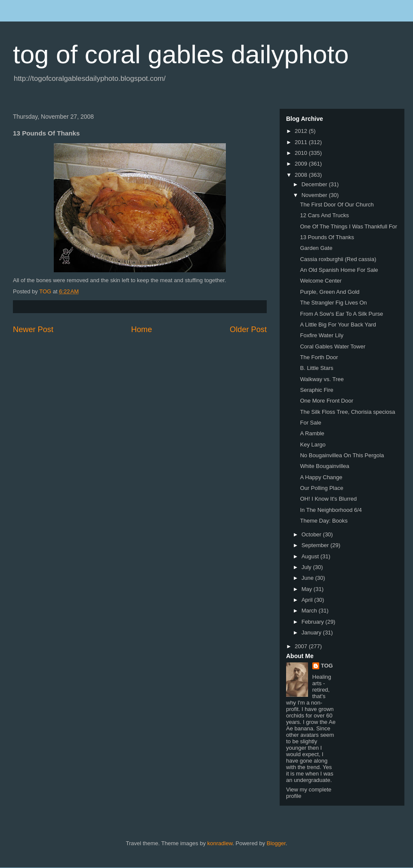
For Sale (310, 423)
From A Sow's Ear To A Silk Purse (341, 314)
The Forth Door (319, 357)
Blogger (276, 843)
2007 (302, 646)
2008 (302, 175)
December (315, 184)
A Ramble (312, 433)
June (308, 578)
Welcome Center (321, 281)
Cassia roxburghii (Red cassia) (338, 259)
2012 (302, 131)
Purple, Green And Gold (330, 292)
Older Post (248, 329)
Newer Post (33, 329)
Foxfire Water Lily (322, 335)
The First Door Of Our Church (337, 205)
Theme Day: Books (324, 521)
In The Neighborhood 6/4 (331, 510)
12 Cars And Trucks (324, 215)
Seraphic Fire (316, 390)
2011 (302, 142)
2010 (302, 153)
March (310, 611)
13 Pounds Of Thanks (327, 237)
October (312, 534)
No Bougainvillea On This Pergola (342, 455)
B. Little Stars (316, 368)
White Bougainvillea (324, 466)
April (308, 600)
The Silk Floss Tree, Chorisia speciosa (347, 412)
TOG (327, 666)
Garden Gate (316, 248)
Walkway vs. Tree (322, 379)
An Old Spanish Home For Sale (339, 270)
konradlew (220, 843)
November (315, 195)
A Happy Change (321, 477)
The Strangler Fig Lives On (333, 303)
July (307, 567)
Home (142, 329)
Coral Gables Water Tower (333, 346)
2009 (302, 164)
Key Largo (313, 445)
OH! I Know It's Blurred (328, 499)
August (311, 556)
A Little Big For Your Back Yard (338, 325)
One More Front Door (327, 401)
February (314, 622)
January (312, 633)
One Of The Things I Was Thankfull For (348, 226)
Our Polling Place (321, 488)
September (316, 545)
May (308, 589)
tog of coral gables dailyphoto (181, 54)
